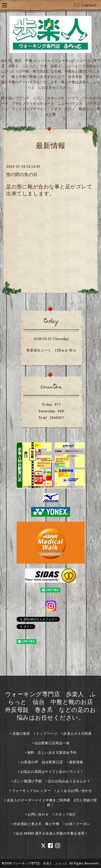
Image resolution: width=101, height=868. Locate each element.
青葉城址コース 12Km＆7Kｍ (51, 350)
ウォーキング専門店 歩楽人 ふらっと (40, 863)
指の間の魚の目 (22, 174)
